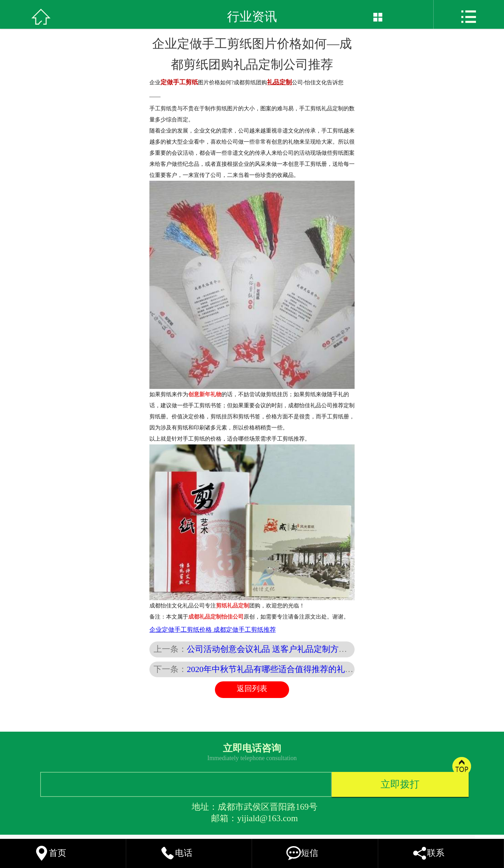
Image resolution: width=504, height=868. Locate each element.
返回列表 (252, 689)
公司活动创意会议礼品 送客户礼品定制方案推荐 (275, 649)
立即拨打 (400, 784)
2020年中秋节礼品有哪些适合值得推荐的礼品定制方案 (287, 669)
